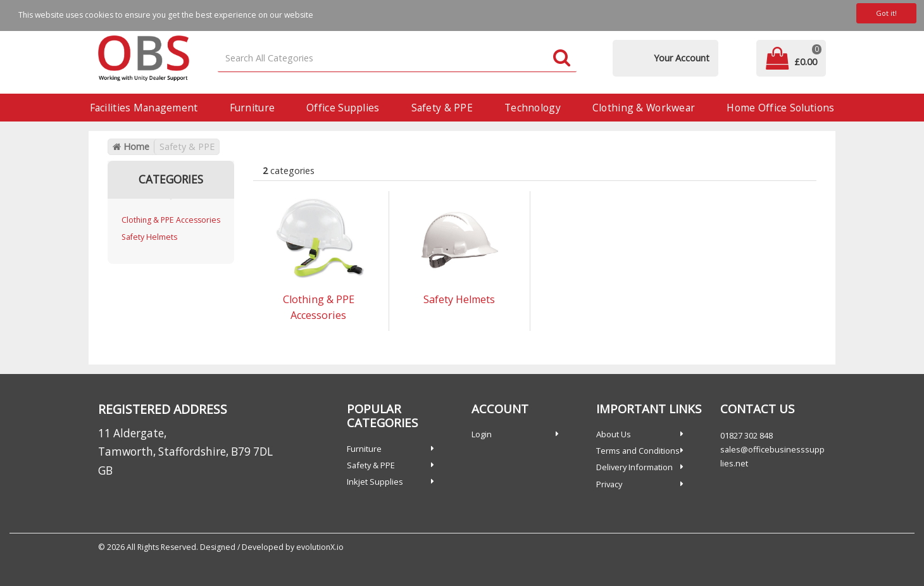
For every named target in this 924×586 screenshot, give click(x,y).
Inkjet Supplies (375, 482)
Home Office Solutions (780, 108)
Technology (533, 108)
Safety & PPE (442, 108)
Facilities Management (144, 108)
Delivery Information (634, 467)
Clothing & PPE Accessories (171, 220)
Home (131, 146)
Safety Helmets (149, 237)
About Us (614, 434)
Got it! (886, 13)
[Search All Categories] (397, 59)
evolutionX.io (320, 547)
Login (482, 434)
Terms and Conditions (638, 451)
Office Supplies (343, 108)
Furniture (253, 108)
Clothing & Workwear (644, 108)
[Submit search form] (562, 59)
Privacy (609, 484)
